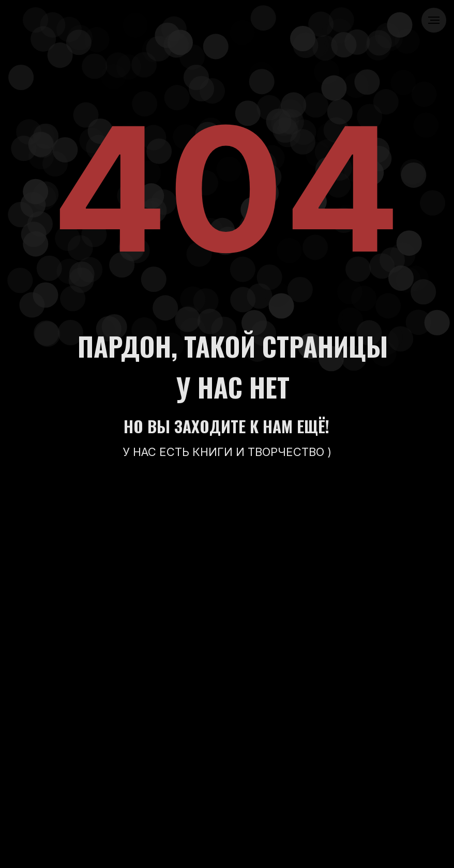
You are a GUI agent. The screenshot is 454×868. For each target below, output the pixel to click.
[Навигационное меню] (434, 20)
